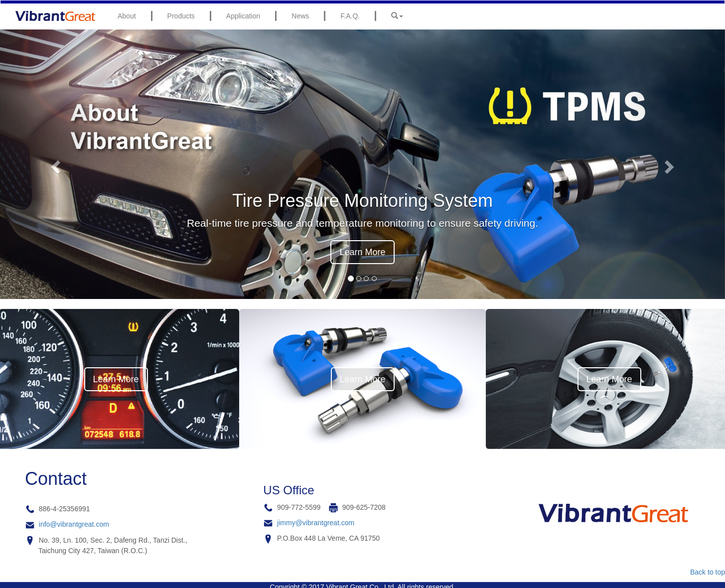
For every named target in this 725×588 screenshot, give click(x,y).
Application (243, 16)
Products (181, 16)
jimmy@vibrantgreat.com (316, 523)
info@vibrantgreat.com (74, 524)
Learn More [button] (362, 252)
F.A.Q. (350, 16)
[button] (54, 164)
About (127, 16)
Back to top (708, 572)
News (300, 16)
